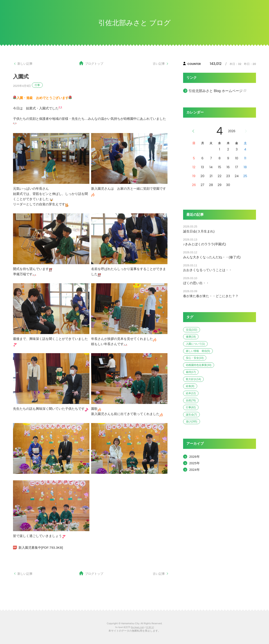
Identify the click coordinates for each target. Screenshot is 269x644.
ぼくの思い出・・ (196, 283)
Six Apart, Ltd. (137, 627)
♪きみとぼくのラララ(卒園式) (205, 244)
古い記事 (158, 63)
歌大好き (193, 379)
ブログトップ (94, 63)
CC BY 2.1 (150, 627)
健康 (191, 337)
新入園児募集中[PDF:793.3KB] (41, 548)
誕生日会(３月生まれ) (199, 231)
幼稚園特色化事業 (199, 365)
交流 (192, 330)
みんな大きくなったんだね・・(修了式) (212, 257)
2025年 (194, 463)
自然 (191, 400)
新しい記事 (25, 63)
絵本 (191, 393)
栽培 (191, 372)
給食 (190, 386)
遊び (192, 422)
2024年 (194, 470)
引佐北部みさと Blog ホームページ (216, 91)
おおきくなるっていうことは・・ (207, 270)
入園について (195, 344)
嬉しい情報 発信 (198, 351)
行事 (37, 85)
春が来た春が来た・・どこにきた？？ (211, 296)
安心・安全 (195, 358)
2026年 (194, 457)
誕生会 (191, 415)
